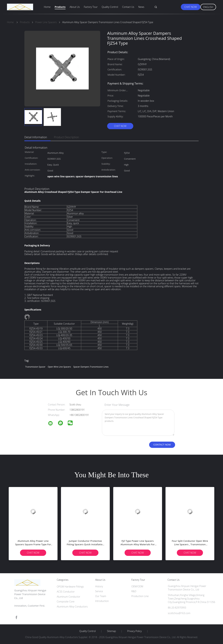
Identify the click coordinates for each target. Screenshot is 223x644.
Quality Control (110, 7)
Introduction (102, 601)
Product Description (66, 137)
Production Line (140, 596)
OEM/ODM (137, 586)
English (208, 7)
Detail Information (36, 137)
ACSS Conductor (66, 592)
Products (60, 7)
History (99, 586)
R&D (134, 591)
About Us (75, 7)
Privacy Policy (134, 631)
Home (47, 7)
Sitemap (111, 631)
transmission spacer (35, 367)
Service (99, 591)
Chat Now (191, 7)
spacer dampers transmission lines (91, 367)
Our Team (101, 596)
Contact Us (128, 7)
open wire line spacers (59, 367)
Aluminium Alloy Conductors (72, 607)
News (141, 7)
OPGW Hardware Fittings (70, 587)
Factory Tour (91, 7)
